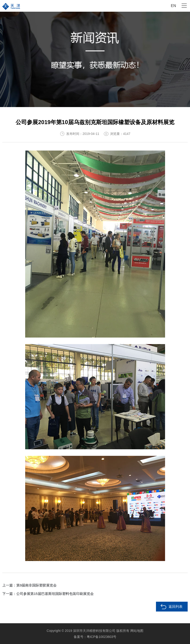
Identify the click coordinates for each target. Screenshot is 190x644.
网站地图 (137, 631)
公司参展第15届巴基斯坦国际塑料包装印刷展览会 (55, 594)
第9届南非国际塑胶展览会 (36, 585)
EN (173, 6)
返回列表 (176, 606)
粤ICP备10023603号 (102, 637)
